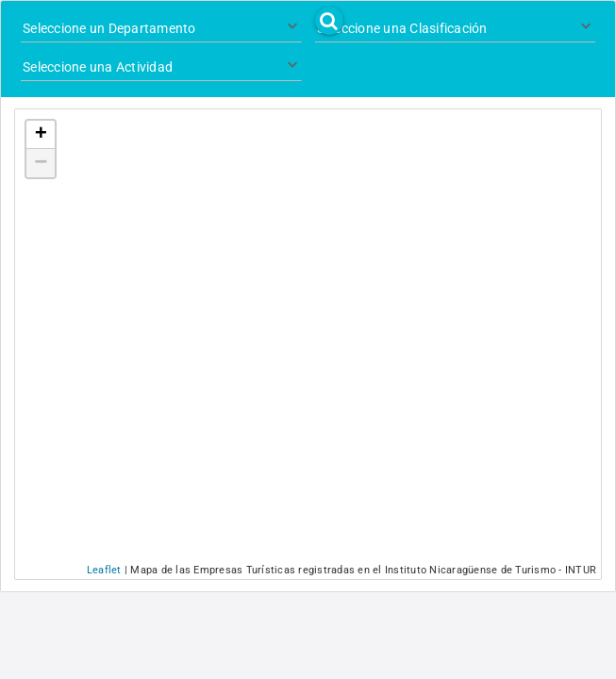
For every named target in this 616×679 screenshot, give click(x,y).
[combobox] (161, 30)
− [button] (41, 163)
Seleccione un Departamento (109, 28)
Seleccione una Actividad (98, 67)
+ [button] (41, 135)
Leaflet (104, 570)
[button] (329, 21)
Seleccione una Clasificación (402, 28)
